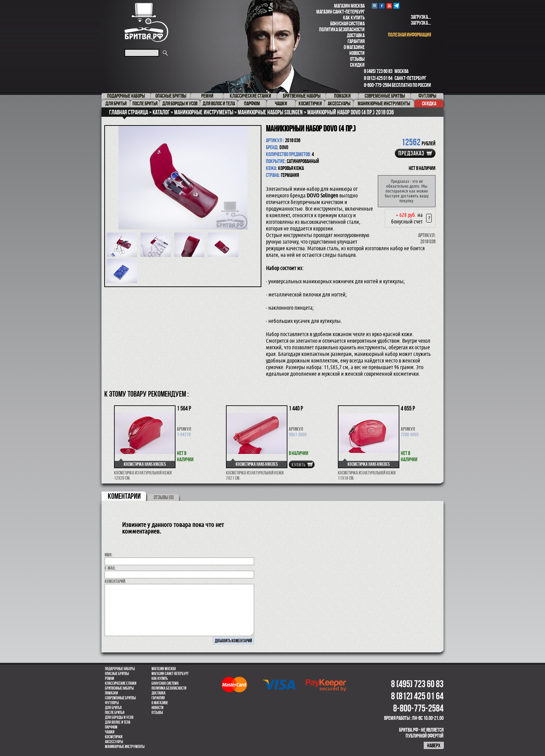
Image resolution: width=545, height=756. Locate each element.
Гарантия (356, 41)
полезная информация (409, 35)
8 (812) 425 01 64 (378, 78)
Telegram (396, 6)
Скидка (429, 103)
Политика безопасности (342, 29)
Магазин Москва (349, 6)
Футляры (112, 703)
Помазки (111, 693)
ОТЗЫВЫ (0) (164, 497)
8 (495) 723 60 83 (378, 71)
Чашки (110, 732)
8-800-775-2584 (377, 85)
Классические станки (121, 683)
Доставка (356, 35)
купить (299, 465)
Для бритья (113, 708)
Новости (357, 53)
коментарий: (115, 581)
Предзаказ (411, 153)
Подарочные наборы (120, 669)
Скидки (357, 65)
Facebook (382, 6)
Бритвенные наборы (119, 688)
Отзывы (357, 59)
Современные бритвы (120, 698)
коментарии (124, 496)
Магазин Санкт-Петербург (340, 12)
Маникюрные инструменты (125, 747)
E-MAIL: (111, 568)
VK (375, 6)
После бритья (115, 713)
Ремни (109, 678)
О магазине (354, 47)
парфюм (111, 727)
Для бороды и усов (119, 717)
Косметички (114, 737)
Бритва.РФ (146, 22)
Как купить (354, 18)
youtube (389, 6)
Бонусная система (347, 23)
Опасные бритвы (117, 674)
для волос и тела (118, 722)
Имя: (109, 555)
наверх (434, 745)
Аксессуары (114, 742)
